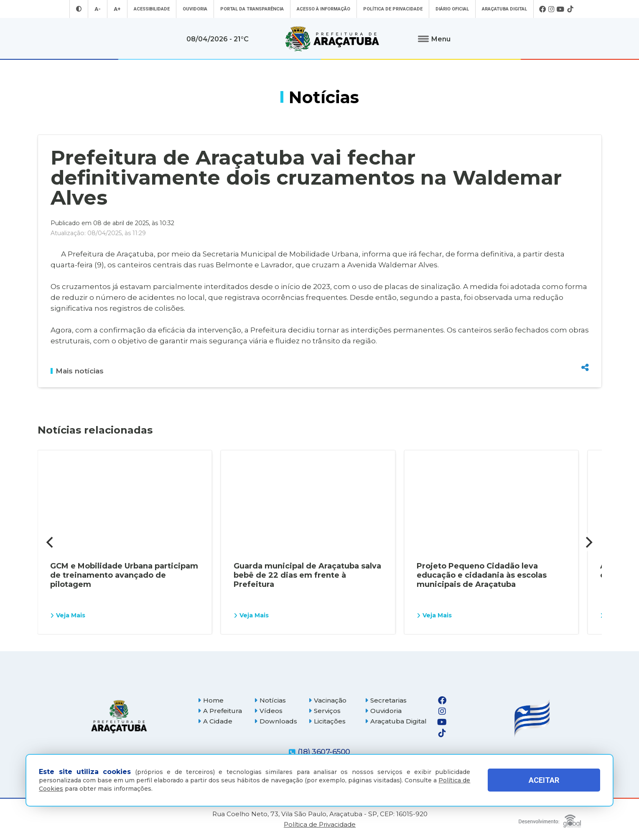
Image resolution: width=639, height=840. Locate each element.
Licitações (327, 721)
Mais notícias (77, 371)
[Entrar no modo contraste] (79, 9)
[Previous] (51, 542)
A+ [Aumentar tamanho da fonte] (117, 9)
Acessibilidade (152, 9)
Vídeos (268, 711)
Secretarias (386, 700)
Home (211, 700)
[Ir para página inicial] (332, 39)
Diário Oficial (452, 9)
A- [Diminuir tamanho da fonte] (98, 9)
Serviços (325, 711)
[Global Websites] (550, 819)
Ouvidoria (195, 9)
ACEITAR (544, 780)
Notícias (270, 700)
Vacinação (327, 700)
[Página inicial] (119, 717)
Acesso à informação (323, 9)
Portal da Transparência (252, 9)
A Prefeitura (220, 711)
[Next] (588, 542)
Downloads (276, 721)
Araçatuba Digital (504, 9)
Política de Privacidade (393, 9)
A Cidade (215, 721)
